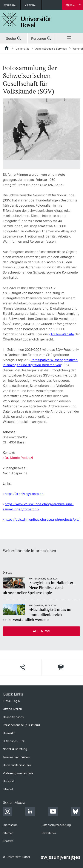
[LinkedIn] (30, 812)
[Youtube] (53, 812)
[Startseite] (7, 49)
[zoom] (41, 129)
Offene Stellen (12, 709)
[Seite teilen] (22, 667)
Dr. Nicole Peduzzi (19, 458)
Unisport (8, 781)
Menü (69, 39)
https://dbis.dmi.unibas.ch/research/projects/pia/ (42, 519)
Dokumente (31, 5)
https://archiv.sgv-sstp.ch (24, 494)
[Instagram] (8, 812)
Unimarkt (9, 733)
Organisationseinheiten (12, 5)
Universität (22, 49)
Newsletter (49, 833)
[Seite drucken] (61, 667)
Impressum (10, 825)
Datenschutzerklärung (56, 825)
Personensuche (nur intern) (21, 725)
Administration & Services (51, 49)
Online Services (13, 717)
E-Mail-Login (11, 701)
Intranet (8, 789)
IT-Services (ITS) (14, 741)
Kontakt (8, 841)
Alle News (41, 631)
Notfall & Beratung (15, 749)
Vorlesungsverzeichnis (18, 773)
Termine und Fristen (16, 757)
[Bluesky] (75, 812)
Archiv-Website (62, 334)
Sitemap (8, 833)
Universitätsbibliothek (17, 765)
